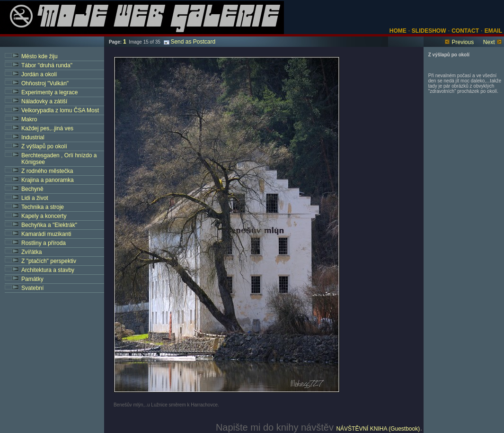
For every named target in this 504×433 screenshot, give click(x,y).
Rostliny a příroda (44, 243)
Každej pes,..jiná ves (47, 128)
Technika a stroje (43, 207)
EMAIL (493, 31)
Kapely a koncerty (44, 216)
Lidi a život (35, 198)
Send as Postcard (190, 42)
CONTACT (465, 31)
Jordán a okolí (39, 74)
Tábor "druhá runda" (47, 65)
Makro (29, 119)
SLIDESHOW (428, 31)
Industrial (33, 137)
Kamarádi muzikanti (46, 234)
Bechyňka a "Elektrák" (49, 225)
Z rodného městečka (47, 171)
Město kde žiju (40, 56)
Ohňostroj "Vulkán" (45, 83)
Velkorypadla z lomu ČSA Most (60, 110)
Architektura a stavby (48, 270)
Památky (32, 279)
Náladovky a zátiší (44, 101)
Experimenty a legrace (49, 92)
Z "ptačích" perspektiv (49, 261)
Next (489, 42)
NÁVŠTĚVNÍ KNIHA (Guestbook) (378, 429)
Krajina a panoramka (48, 180)
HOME (398, 31)
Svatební (32, 288)
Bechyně (32, 189)
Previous (463, 42)
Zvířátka (31, 252)
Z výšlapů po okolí (44, 146)
